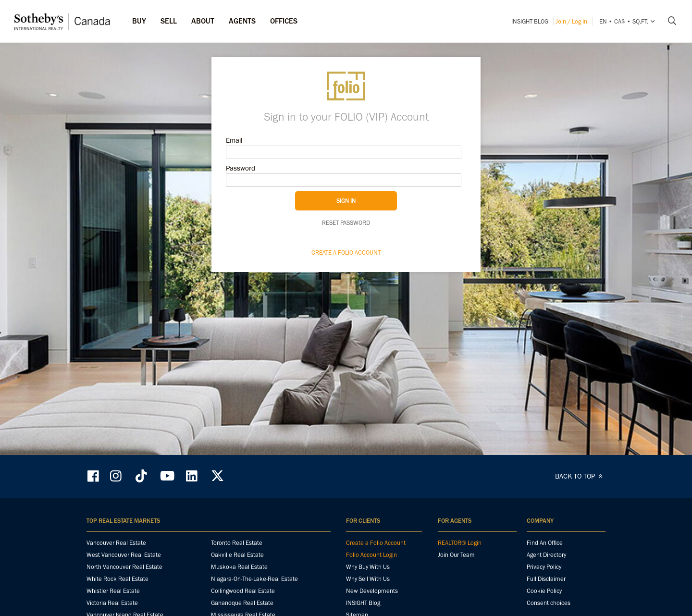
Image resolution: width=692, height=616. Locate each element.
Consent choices (549, 603)
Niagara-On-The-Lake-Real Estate (254, 579)
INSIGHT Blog (530, 21)
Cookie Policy (544, 591)
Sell (169, 21)
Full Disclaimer (546, 579)
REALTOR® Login (460, 543)
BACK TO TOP (580, 476)
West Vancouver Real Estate (124, 555)
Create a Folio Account (346, 253)
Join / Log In (571, 21)
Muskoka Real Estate (239, 567)
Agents (242, 21)
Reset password (346, 223)
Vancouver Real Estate (116, 543)
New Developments (372, 591)
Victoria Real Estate (112, 603)
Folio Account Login (371, 555)
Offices (284, 21)
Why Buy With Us (368, 567)
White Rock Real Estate (117, 579)
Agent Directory (546, 555)
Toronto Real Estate (237, 543)
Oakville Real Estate (237, 555)
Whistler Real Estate (113, 591)
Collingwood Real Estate (243, 591)
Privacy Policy (544, 567)
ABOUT (203, 21)
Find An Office (545, 543)
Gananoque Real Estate (242, 603)
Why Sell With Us (368, 579)
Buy (139, 21)
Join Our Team (456, 555)
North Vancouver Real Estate (124, 567)
